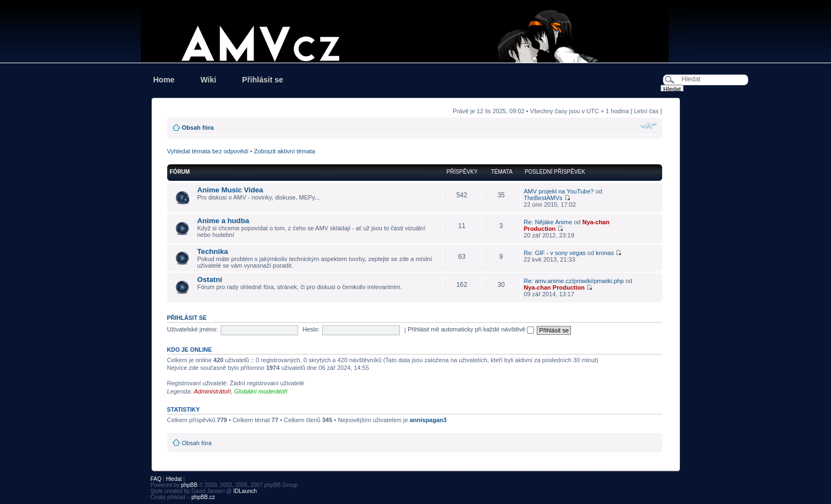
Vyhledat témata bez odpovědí (208, 151)
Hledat (174, 479)
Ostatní (210, 279)
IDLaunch (245, 491)
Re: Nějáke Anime (548, 222)
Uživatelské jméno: (192, 329)
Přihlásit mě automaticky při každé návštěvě (471, 329)
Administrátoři (212, 391)
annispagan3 (428, 420)
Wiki (208, 80)
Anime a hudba (224, 221)
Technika (213, 251)
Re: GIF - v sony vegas (554, 253)
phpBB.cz (203, 497)
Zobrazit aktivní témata (285, 151)
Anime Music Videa (230, 190)
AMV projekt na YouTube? (558, 191)
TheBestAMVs (543, 198)
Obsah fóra (198, 128)
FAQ (156, 479)
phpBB (189, 485)
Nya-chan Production (554, 287)
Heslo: (311, 329)
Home (164, 80)
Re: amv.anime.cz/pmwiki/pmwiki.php (574, 281)
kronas (605, 253)
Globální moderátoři (261, 391)
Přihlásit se (263, 80)
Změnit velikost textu (649, 125)
